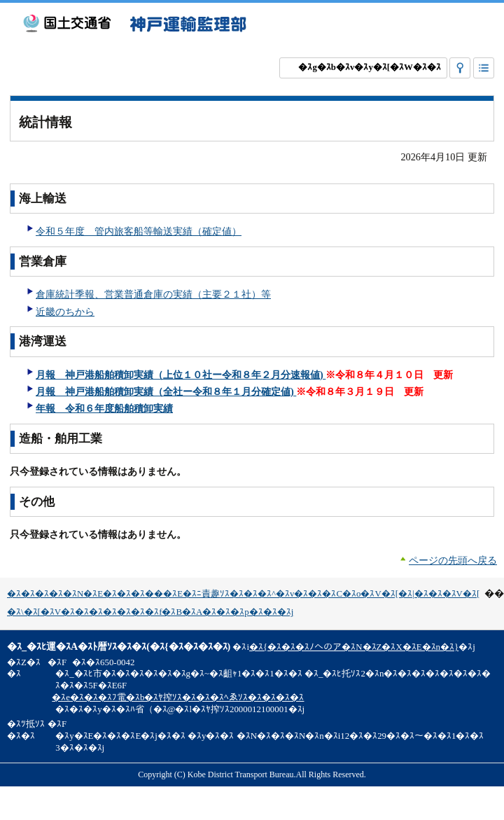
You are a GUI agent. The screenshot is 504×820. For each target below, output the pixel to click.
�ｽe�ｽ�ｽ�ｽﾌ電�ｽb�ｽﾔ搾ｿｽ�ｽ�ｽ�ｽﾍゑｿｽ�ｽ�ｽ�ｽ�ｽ (178, 697)
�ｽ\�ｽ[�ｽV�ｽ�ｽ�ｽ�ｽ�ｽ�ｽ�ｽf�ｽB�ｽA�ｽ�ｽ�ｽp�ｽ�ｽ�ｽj (150, 612)
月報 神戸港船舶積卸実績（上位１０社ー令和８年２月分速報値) (181, 375)
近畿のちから (65, 312)
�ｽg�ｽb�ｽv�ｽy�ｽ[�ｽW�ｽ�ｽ (369, 67)
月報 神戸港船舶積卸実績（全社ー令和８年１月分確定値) (166, 391)
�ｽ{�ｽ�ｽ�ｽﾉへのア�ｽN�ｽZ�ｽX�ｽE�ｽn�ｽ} (354, 647)
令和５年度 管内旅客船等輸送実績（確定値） (139, 231)
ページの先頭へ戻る (453, 560)
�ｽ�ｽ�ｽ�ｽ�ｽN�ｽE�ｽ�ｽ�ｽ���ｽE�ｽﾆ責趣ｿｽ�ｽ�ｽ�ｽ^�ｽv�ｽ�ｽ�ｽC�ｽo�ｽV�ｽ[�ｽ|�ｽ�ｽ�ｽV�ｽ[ (243, 594)
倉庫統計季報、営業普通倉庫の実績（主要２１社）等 (153, 294)
